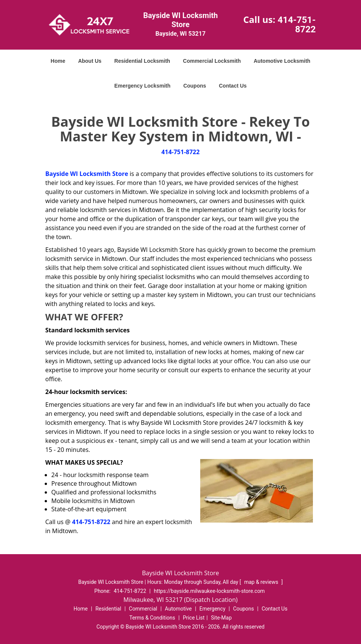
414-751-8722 (297, 25)
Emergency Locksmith (142, 86)
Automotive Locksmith (282, 61)
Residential (108, 609)
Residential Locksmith (142, 61)
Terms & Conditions (152, 618)
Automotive (178, 609)
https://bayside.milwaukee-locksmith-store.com (209, 591)
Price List (194, 618)
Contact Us (233, 86)
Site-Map (221, 618)
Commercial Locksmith (212, 61)
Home (58, 61)
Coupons (195, 86)
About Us (90, 61)
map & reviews (262, 582)
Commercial (143, 609)
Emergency (212, 609)
